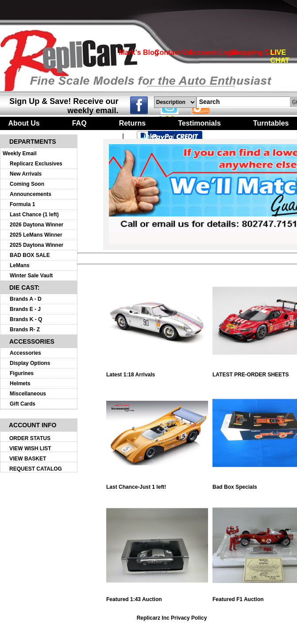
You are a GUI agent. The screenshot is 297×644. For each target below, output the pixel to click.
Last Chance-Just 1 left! (157, 485)
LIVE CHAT (280, 56)
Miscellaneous (28, 394)
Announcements (31, 194)
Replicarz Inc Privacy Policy (172, 618)
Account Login (213, 52)
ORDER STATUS (30, 438)
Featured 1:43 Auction (157, 597)
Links (149, 136)
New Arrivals (26, 174)
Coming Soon (27, 184)
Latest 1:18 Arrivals (157, 372)
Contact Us (173, 52)
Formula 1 (22, 204)
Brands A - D (26, 299)
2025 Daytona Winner (37, 245)
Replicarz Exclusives (36, 164)
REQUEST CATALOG (36, 469)
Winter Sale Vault (31, 276)
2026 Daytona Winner (37, 225)
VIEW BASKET (28, 459)
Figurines (22, 373)
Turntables (271, 123)
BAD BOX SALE (30, 255)
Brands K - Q (26, 319)
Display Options (30, 363)
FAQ (79, 123)
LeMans (20, 265)
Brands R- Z (25, 330)
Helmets (20, 383)
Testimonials (199, 123)
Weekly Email (20, 153)
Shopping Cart (255, 52)
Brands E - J (25, 309)
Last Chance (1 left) (34, 215)
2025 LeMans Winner (36, 235)
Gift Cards (23, 404)
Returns (132, 123)
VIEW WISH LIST (30, 448)
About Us (24, 123)
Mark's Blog (139, 52)
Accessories (25, 353)
